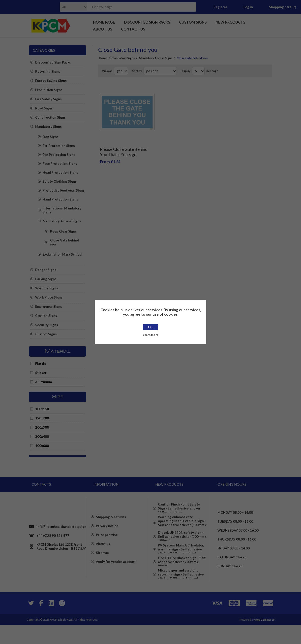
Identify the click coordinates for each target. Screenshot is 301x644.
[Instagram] (62, 622)
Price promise (107, 546)
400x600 (42, 446)
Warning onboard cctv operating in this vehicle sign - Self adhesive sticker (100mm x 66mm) (182, 525)
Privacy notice (107, 537)
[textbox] (135, 7)
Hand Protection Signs (60, 199)
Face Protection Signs (60, 164)
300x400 (42, 437)
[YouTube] (51, 622)
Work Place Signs (49, 297)
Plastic (41, 364)
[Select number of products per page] (198, 71)
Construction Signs (50, 117)
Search (191, 7)
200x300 (42, 427)
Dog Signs (51, 137)
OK (150, 327)
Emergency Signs (49, 306)
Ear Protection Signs (59, 146)
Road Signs (44, 108)
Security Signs (47, 325)
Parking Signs (46, 279)
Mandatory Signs (48, 127)
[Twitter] (30, 622)
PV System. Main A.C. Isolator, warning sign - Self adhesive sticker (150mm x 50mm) (181, 561)
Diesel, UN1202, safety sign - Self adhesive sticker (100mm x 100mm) (182, 544)
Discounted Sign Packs (53, 62)
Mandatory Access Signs (62, 221)
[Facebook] (41, 622)
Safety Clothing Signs (60, 181)
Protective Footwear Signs (64, 190)
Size (58, 397)
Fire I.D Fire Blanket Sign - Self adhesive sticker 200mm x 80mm (182, 578)
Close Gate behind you (65, 242)
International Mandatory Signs (62, 210)
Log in (248, 7)
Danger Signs (46, 270)
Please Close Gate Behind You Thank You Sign (124, 148)
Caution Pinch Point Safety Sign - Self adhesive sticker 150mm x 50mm (179, 507)
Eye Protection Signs (59, 155)
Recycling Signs (48, 71)
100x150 (42, 409)
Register (220, 7)
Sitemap (102, 564)
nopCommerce (265, 638)
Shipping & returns (111, 528)
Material (58, 351)
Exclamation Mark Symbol (62, 254)
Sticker (41, 373)
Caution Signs (46, 316)
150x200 (42, 418)
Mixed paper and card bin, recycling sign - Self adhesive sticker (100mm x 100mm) (181, 595)
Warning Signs (47, 288)
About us (103, 555)
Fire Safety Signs (48, 99)
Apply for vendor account (116, 573)
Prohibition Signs (49, 90)
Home (103, 58)
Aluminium (44, 382)
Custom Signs (46, 334)
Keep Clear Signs (63, 231)
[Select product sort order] (160, 71)
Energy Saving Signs (51, 81)
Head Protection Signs (60, 172)
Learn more (151, 335)
